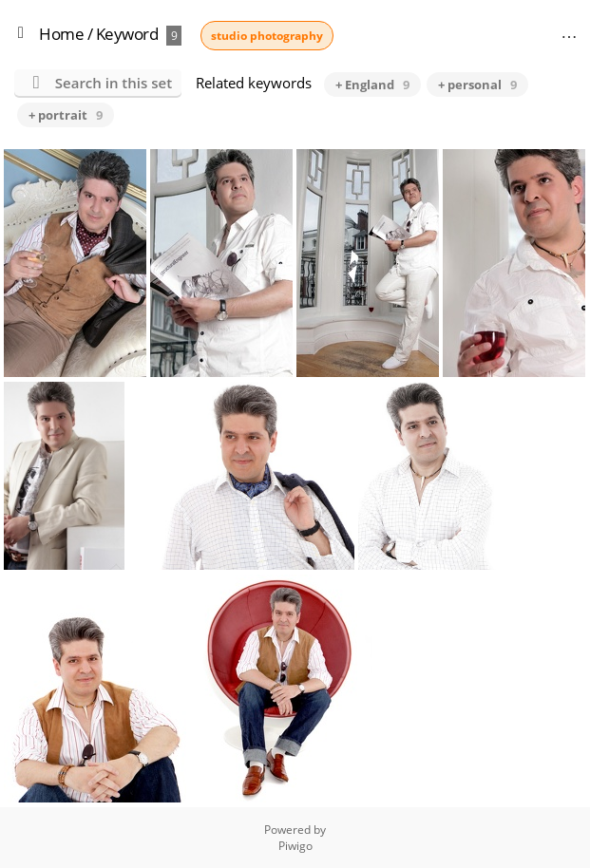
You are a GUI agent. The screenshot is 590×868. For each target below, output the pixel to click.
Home (61, 34)
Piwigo (295, 846)
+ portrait (66, 115)
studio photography (267, 36)
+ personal (477, 85)
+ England (372, 85)
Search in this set (114, 83)
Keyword (127, 34)
